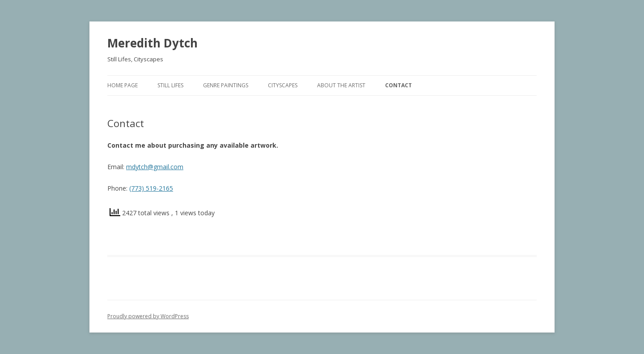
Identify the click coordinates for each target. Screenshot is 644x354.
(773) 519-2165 (151, 188)
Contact (398, 85)
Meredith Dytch (153, 43)
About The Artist (341, 85)
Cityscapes (283, 85)
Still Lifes (170, 85)
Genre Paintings (226, 85)
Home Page (123, 85)
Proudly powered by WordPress (148, 316)
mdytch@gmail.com (155, 167)
